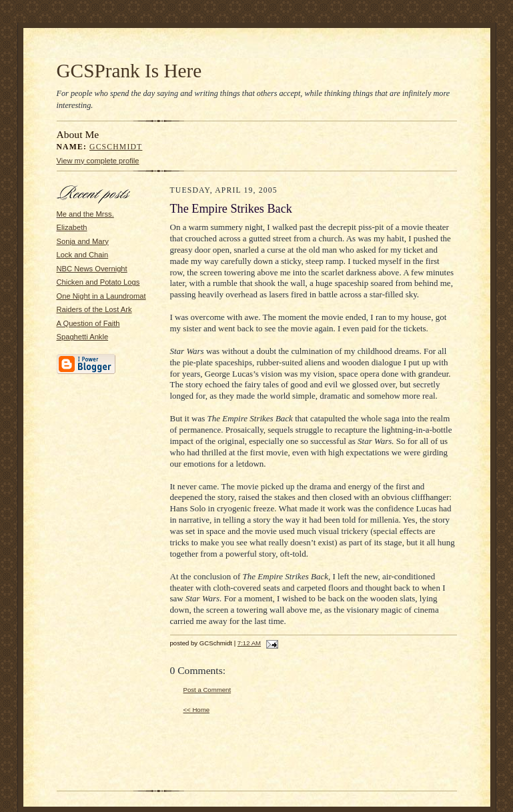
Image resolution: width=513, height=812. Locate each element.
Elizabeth (72, 227)
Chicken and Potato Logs (98, 282)
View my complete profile (98, 161)
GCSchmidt (116, 147)
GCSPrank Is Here (129, 71)
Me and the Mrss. (85, 214)
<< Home (197, 710)
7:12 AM (249, 643)
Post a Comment (207, 690)
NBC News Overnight (92, 269)
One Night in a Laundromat (101, 296)
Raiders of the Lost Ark (94, 309)
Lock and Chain (83, 255)
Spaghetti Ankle (83, 337)
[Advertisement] (97, 581)
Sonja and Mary (83, 241)
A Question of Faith (88, 323)
